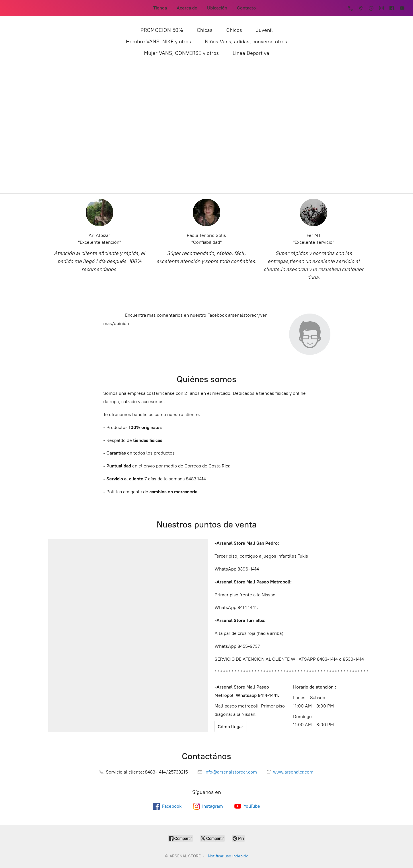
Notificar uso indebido (228, 856)
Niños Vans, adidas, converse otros (246, 42)
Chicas (205, 30)
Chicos (234, 30)
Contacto (246, 8)
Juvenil (264, 30)
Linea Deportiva (251, 53)
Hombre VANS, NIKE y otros (158, 42)
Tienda (160, 8)
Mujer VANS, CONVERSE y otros (181, 53)
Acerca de (187, 8)
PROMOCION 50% (162, 30)
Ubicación (217, 8)
